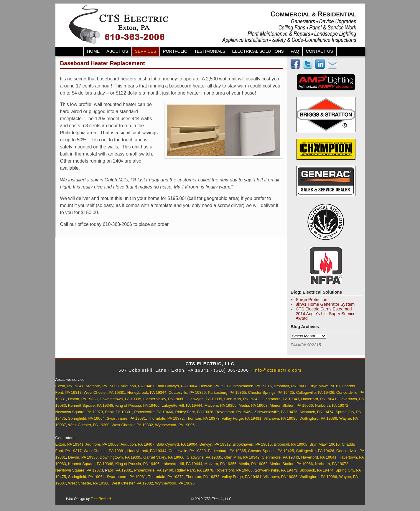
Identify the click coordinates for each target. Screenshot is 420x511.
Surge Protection (311, 300)
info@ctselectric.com (278, 370)
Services (146, 51)
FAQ (295, 51)
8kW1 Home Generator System (325, 304)
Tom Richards (102, 499)
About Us (117, 51)
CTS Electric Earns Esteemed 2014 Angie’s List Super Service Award (326, 314)
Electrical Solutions (258, 51)
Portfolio (175, 51)
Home (93, 51)
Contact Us (319, 51)
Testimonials (210, 51)
